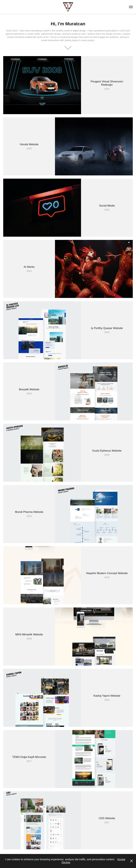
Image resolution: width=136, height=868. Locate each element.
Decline (66, 862)
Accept (121, 859)
